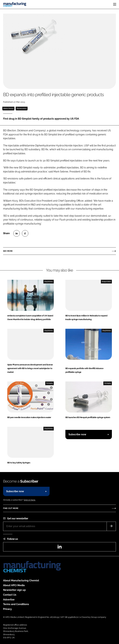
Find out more (11, 508)
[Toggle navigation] (115, 4)
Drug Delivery (49, 281)
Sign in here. (30, 500)
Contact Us (10, 595)
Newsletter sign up (14, 590)
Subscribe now (77, 434)
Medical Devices (8, 108)
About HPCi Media (14, 585)
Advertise (9, 600)
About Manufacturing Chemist (21, 580)
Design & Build (106, 281)
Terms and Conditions (16, 604)
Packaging (50, 383)
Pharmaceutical (22, 108)
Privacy (7, 609)
